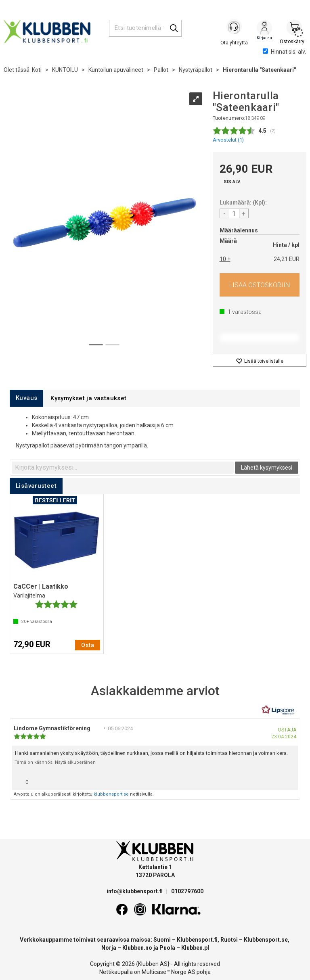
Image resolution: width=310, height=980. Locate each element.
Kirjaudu (264, 29)
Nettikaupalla (116, 972)
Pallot (161, 70)
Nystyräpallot (196, 70)
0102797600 (187, 891)
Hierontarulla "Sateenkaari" (259, 70)
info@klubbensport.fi (135, 891)
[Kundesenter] (235, 28)
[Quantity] (234, 213)
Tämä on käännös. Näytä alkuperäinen (55, 762)
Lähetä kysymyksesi (267, 468)
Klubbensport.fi (197, 940)
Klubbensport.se (266, 940)
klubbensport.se (111, 794)
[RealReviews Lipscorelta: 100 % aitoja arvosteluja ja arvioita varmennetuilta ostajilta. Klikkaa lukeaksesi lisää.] (278, 710)
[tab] (26, 398)
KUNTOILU (65, 70)
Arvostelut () (228, 140)
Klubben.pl (195, 948)
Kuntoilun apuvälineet (116, 70)
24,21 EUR (287, 259)
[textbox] (123, 468)
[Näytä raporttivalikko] (289, 780)
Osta (260, 285)
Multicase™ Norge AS (169, 972)
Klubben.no (137, 948)
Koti (37, 70)
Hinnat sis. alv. (284, 52)
